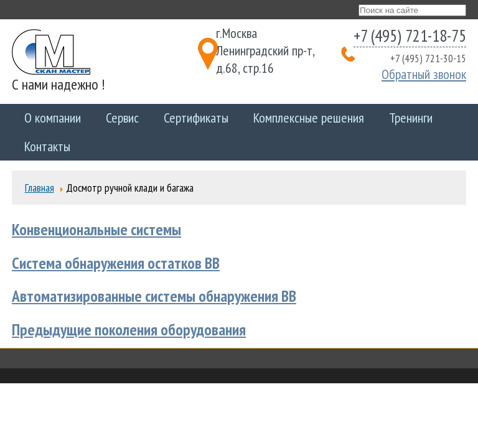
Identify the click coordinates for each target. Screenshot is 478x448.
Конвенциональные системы (96, 229)
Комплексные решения (309, 118)
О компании (53, 118)
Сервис (122, 118)
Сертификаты (196, 118)
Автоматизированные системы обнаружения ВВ (154, 296)
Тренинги (411, 118)
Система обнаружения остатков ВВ (116, 263)
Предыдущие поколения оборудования (129, 329)
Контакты (47, 146)
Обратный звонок (424, 74)
